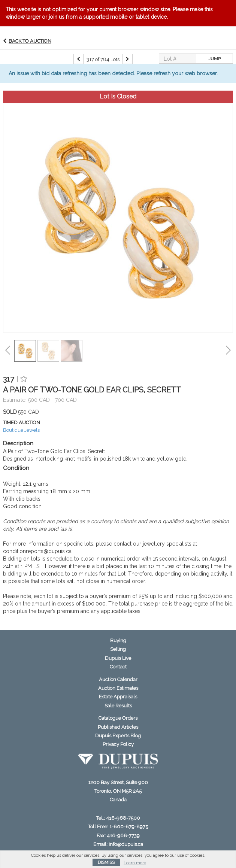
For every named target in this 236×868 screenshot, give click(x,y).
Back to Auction (30, 41)
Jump (214, 59)
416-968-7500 (123, 818)
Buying (118, 641)
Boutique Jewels (21, 430)
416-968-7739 (123, 836)
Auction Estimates (118, 688)
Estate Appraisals (118, 697)
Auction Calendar (118, 679)
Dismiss (106, 863)
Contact (118, 667)
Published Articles (118, 727)
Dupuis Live (118, 658)
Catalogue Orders (118, 718)
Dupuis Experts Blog (118, 736)
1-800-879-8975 (129, 827)
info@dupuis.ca (126, 844)
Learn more (135, 863)
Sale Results (118, 706)
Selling (118, 649)
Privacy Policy (118, 744)
